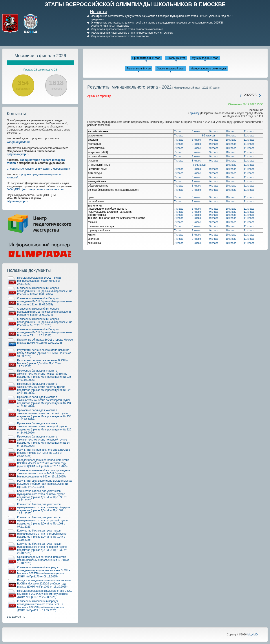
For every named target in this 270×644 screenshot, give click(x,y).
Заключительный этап (171, 69)
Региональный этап (139, 69)
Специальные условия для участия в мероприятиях (39, 169)
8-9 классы (208, 136)
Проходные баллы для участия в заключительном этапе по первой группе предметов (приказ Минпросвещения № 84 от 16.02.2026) (43, 441)
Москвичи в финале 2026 (40, 56)
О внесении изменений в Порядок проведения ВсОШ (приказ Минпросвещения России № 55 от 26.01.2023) (45, 322)
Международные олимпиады (208, 69)
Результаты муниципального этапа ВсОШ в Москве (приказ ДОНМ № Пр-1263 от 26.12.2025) (44, 453)
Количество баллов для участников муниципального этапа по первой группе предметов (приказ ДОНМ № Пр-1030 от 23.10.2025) (42, 548)
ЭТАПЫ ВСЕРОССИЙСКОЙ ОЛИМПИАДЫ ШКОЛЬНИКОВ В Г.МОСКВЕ (135, 4)
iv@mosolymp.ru (17, 201)
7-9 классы (199, 165)
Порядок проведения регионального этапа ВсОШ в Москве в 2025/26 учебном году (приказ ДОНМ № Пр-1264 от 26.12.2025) (43, 463)
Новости (98, 12)
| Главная (214, 88)
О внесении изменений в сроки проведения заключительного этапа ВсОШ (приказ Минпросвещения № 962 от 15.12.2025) (44, 473)
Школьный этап (176, 58)
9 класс (214, 131)
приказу (195, 113)
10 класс (231, 131)
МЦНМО (253, 635)
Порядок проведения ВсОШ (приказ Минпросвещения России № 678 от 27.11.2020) (39, 281)
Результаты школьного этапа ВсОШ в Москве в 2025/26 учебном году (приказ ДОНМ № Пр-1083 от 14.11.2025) (45, 484)
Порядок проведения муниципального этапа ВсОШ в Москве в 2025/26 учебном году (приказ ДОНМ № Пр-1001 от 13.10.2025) (44, 584)
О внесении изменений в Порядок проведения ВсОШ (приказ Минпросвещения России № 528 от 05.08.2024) (45, 312)
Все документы (16, 617)
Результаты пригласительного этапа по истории (120, 36)
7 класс (179, 131)
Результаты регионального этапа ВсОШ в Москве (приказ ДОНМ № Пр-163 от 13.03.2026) (42, 363)
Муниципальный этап (205, 58)
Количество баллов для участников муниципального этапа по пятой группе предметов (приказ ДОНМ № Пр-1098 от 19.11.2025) (42, 496)
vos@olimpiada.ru (18, 142)
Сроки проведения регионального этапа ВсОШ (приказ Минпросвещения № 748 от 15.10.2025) (43, 560)
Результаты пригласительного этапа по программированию (127, 29)
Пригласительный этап (146, 58)
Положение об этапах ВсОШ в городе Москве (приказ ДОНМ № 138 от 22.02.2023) (45, 341)
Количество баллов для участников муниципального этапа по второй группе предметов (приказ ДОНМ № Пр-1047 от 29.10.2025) (42, 535)
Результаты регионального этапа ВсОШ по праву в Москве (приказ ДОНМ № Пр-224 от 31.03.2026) (44, 353)
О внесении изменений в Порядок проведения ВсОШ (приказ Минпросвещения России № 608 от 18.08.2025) (45, 291)
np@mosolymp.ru (18, 154)
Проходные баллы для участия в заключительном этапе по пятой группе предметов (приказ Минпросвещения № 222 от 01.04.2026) (44, 388)
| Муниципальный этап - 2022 (190, 88)
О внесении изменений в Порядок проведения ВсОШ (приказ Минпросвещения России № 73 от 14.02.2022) (45, 332)
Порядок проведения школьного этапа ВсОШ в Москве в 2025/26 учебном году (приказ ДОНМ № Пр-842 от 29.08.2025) (45, 594)
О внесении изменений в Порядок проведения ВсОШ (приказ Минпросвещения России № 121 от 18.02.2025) (45, 301)
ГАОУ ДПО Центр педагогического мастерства (35, 189)
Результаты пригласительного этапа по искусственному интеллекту (132, 33)
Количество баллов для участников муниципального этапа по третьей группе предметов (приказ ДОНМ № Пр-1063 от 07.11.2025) (42, 522)
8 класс (196, 131)
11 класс (249, 131)
